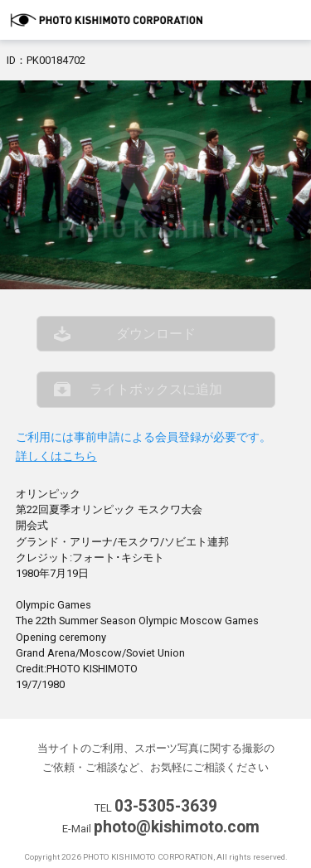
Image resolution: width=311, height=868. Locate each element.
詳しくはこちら (56, 456)
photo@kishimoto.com (177, 827)
